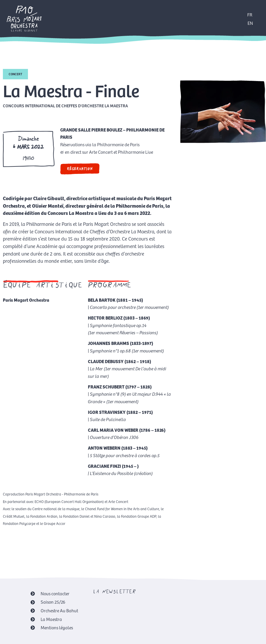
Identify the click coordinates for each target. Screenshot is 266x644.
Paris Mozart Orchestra (26, 300)
